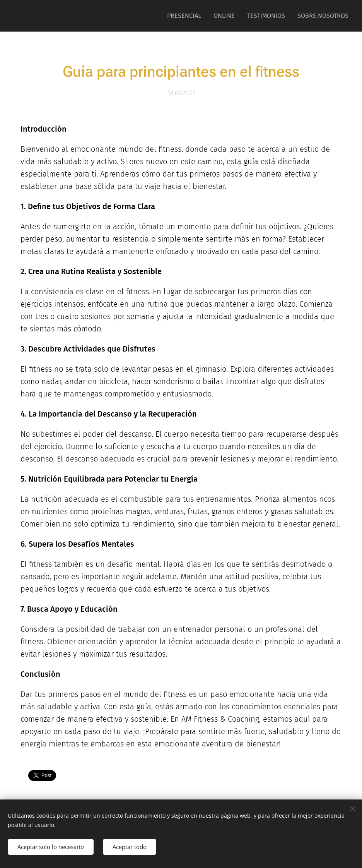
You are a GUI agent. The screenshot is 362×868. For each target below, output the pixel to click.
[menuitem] (186, 16)
